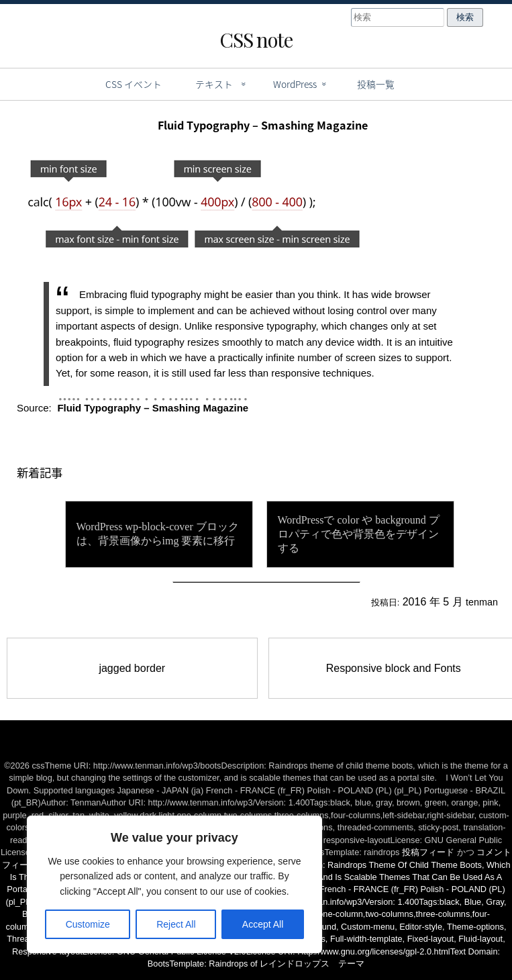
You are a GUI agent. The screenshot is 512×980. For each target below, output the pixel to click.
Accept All (263, 924)
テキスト (214, 84)
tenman (482, 602)
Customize (88, 924)
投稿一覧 (376, 84)
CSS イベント (134, 84)
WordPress (295, 84)
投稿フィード (428, 852)
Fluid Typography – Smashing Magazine (153, 408)
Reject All (176, 924)
